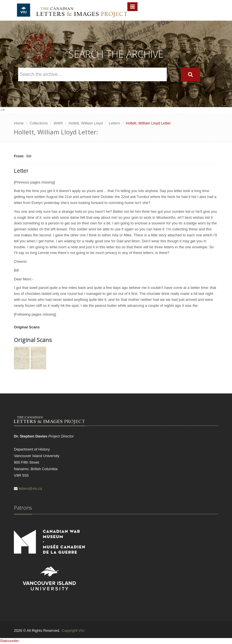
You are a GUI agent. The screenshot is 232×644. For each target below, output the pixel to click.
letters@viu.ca (30, 488)
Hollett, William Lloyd (86, 123)
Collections (39, 123)
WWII (58, 123)
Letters (114, 123)
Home (19, 123)
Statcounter (10, 641)
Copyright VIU (73, 631)
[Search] (190, 75)
